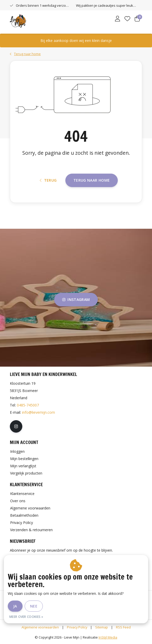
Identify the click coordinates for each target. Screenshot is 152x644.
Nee (34, 606)
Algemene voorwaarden (40, 627)
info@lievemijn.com (39, 412)
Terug (48, 180)
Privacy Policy (77, 627)
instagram (76, 299)
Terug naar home (92, 180)
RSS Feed (123, 627)
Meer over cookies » (26, 617)
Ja (15, 606)
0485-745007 (28, 405)
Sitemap (102, 627)
